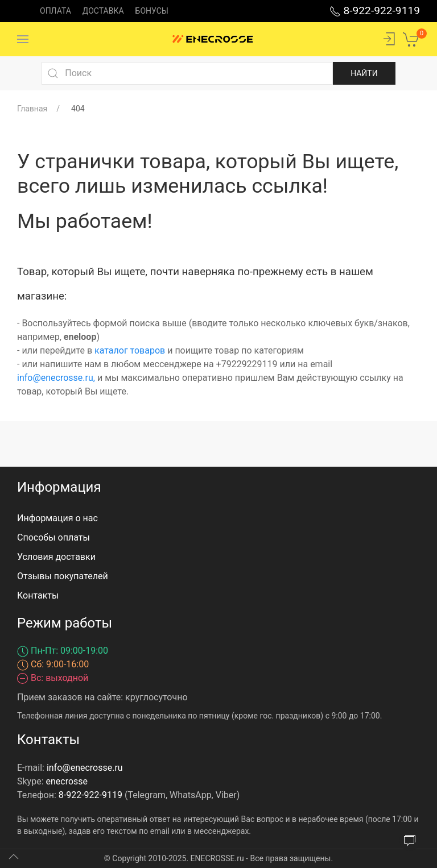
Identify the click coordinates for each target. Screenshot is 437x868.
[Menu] (23, 39)
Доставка (103, 11)
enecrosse (67, 781)
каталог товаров (130, 350)
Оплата (55, 11)
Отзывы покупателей (63, 576)
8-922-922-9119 (375, 11)
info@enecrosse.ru (55, 378)
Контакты (38, 595)
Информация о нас (57, 518)
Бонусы (152, 11)
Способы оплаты (53, 537)
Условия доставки (56, 557)
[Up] (14, 857)
